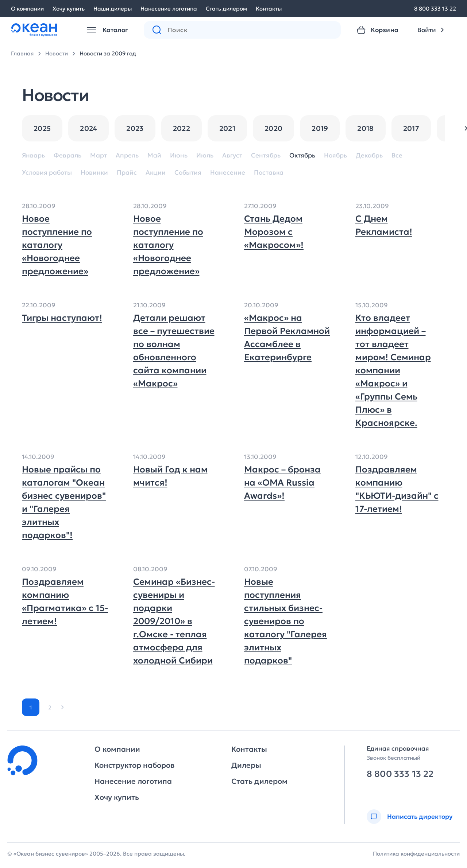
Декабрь (369, 155)
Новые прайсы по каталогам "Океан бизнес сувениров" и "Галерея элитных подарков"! (64, 502)
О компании (27, 9)
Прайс (127, 173)
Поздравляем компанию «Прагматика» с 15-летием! (65, 602)
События (188, 173)
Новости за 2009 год (108, 53)
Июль (205, 155)
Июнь (179, 155)
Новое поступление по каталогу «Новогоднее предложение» (57, 245)
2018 (365, 128)
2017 (411, 128)
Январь (33, 155)
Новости (57, 53)
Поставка (269, 173)
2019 (320, 128)
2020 (273, 128)
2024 (88, 128)
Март (99, 155)
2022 (182, 128)
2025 (42, 128)
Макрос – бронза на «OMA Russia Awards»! (282, 483)
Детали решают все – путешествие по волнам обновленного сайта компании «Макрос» (174, 351)
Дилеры (246, 765)
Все (397, 155)
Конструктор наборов (134, 765)
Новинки (94, 173)
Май (154, 155)
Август (232, 155)
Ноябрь (335, 155)
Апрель (127, 155)
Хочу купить (69, 9)
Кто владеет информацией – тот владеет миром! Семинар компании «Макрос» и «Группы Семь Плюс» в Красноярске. (393, 370)
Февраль (67, 155)
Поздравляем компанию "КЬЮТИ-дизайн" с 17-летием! (397, 489)
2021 (227, 128)
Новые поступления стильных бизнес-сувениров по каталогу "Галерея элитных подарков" (285, 621)
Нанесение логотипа (169, 9)
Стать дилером (226, 9)
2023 (135, 128)
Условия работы (47, 173)
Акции (156, 173)
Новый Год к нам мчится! (170, 476)
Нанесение (228, 173)
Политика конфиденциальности (416, 854)
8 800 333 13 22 (435, 9)
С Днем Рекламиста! (384, 225)
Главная (22, 53)
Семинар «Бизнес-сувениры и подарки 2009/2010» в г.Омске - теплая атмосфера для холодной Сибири (174, 621)
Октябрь (302, 155)
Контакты (269, 9)
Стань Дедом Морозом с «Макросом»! (274, 232)
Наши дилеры (113, 9)
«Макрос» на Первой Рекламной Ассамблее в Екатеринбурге (287, 338)
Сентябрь (266, 155)
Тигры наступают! (62, 318)
